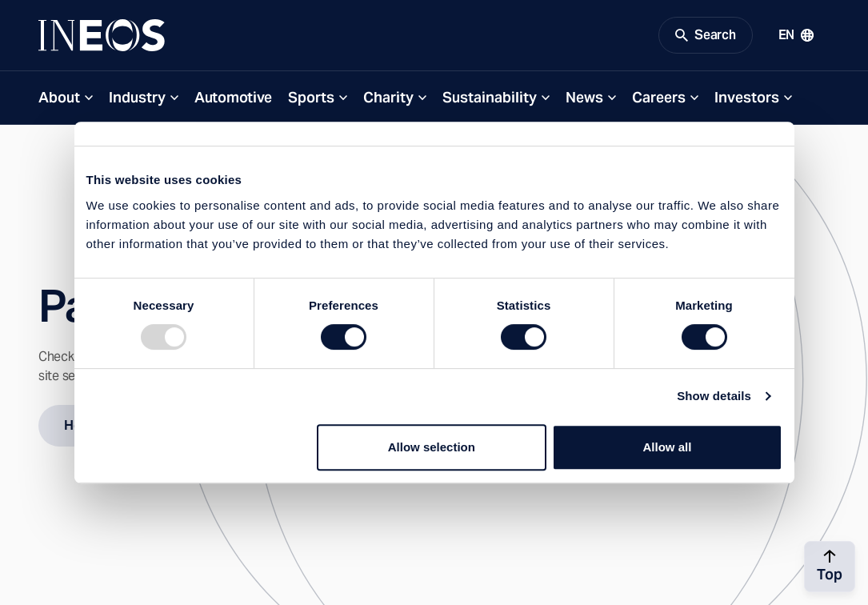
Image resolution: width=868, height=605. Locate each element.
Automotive (233, 97)
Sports (311, 97)
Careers (659, 97)
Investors (747, 97)
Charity (388, 97)
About (59, 97)
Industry (137, 97)
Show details (714, 396)
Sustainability (490, 97)
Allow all (668, 447)
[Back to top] (830, 567)
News (584, 97)
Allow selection (432, 447)
